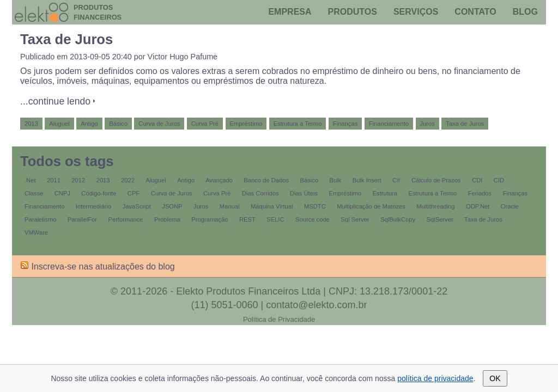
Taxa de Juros (66, 39)
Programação (210, 219)
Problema (167, 219)
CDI (477, 180)
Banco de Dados (266, 180)
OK (495, 378)
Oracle (510, 206)
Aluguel (59, 124)
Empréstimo (246, 124)
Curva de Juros (159, 124)
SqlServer (440, 219)
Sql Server (355, 219)
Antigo (89, 124)
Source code (313, 219)
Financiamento (389, 124)
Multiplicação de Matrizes (371, 206)
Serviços (416, 12)
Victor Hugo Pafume (183, 57)
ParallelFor (82, 219)
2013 (31, 124)
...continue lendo (55, 101)
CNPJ (62, 193)
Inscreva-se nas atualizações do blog (98, 267)
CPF (134, 193)
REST (247, 219)
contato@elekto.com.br (316, 305)
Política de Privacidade (279, 319)
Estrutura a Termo (298, 124)
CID (499, 180)
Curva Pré (205, 124)
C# (396, 180)
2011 (54, 180)
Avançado (219, 180)
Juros (427, 124)
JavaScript (137, 206)
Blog (525, 12)
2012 (78, 180)
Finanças (345, 124)
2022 (128, 180)
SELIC (275, 219)
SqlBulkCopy (398, 219)
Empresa (290, 12)
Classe (34, 193)
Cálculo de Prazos (436, 180)
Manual (230, 206)
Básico (118, 124)
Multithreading (435, 206)
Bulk (336, 180)
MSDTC (315, 206)
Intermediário (93, 206)
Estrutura (385, 193)
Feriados (480, 193)
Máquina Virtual (272, 206)
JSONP (172, 206)
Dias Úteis (304, 193)
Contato (475, 12)
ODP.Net (478, 206)
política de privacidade (435, 378)
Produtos (353, 12)
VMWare (36, 232)
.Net (30, 180)
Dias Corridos (260, 193)
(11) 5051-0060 (224, 305)
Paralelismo (40, 219)
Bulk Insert (367, 180)
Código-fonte (99, 193)
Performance (125, 219)
